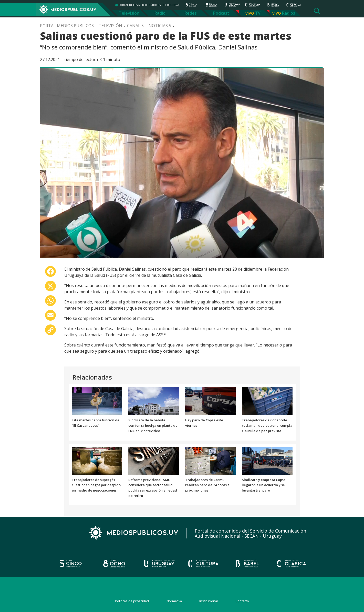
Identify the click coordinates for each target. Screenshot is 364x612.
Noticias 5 (160, 26)
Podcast (221, 13)
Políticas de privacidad (132, 601)
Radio (160, 13)
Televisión (129, 13)
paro (177, 269)
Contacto (242, 601)
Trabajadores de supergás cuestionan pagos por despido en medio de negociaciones (96, 485)
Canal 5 (135, 26)
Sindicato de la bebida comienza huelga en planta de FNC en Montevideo (153, 425)
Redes (191, 13)
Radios (289, 13)
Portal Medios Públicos (67, 26)
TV (258, 13)
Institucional (209, 601)
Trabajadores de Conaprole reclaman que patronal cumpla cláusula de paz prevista (267, 425)
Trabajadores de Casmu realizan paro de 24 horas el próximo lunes (208, 485)
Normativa (174, 601)
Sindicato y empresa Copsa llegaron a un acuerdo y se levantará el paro (264, 485)
